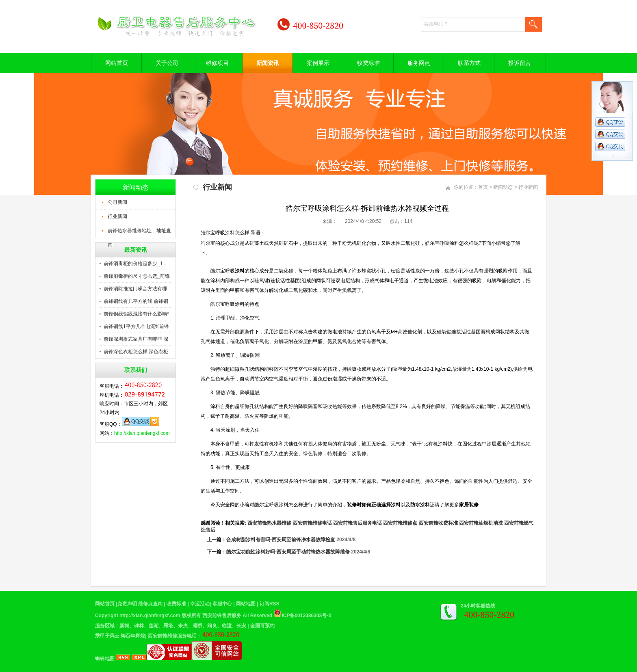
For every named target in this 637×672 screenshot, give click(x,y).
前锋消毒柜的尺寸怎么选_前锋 (137, 276)
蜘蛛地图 (105, 659)
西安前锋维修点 (400, 523)
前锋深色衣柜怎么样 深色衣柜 (136, 352)
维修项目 (217, 63)
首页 (483, 187)
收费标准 (368, 63)
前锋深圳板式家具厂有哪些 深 (136, 339)
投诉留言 (520, 63)
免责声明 (127, 604)
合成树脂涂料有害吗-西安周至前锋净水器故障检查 (281, 540)
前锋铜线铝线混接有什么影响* (136, 314)
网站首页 (117, 63)
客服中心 (222, 604)
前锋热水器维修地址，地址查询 (139, 233)
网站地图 (246, 604)
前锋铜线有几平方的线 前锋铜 (136, 301)
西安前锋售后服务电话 (357, 523)
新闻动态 (503, 187)
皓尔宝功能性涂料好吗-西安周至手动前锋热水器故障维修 (288, 552)
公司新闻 (117, 202)
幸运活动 (200, 604)
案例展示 (318, 63)
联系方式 (469, 63)
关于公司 (167, 63)
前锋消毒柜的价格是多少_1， (135, 264)
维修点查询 (150, 604)
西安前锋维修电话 (312, 523)
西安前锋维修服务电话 (172, 636)
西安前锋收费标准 (438, 523)
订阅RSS (270, 604)
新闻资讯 (268, 63)
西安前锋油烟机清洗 (481, 523)
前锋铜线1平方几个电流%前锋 (136, 326)
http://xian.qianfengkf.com (142, 433)
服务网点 (419, 63)
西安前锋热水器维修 (269, 523)
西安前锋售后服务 (222, 616)
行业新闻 (117, 216)
